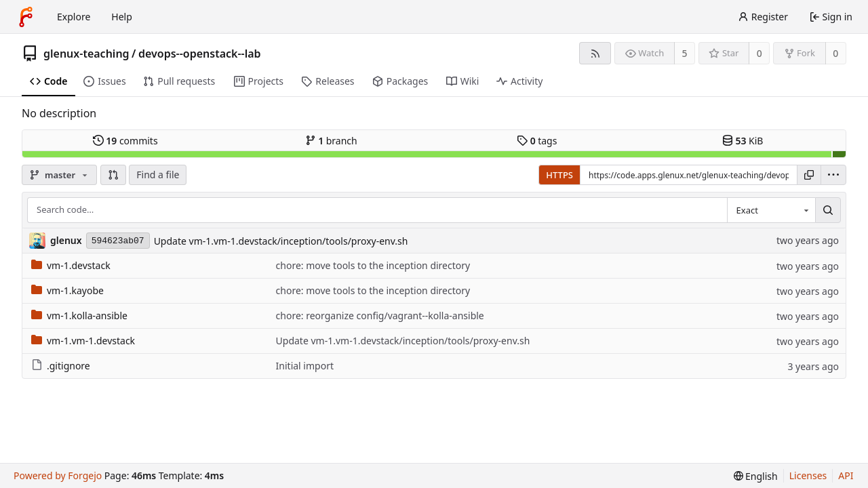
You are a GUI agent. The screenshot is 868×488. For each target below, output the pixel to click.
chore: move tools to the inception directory (373, 265)
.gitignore (61, 366)
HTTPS (559, 175)
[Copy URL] (809, 175)
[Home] (26, 17)
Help (122, 17)
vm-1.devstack (71, 265)
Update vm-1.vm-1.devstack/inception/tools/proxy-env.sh (281, 241)
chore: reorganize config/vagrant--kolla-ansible (380, 316)
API (846, 475)
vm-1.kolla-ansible (79, 316)
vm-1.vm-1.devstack (83, 341)
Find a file (158, 175)
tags (537, 141)
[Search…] (828, 210)
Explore (74, 17)
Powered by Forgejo (58, 475)
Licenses (808, 475)
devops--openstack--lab (200, 54)
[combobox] (771, 210)
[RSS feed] (595, 53)
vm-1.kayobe (67, 290)
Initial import (305, 366)
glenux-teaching (86, 54)
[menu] (833, 175)
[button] (113, 175)
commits (125, 141)
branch (331, 141)
